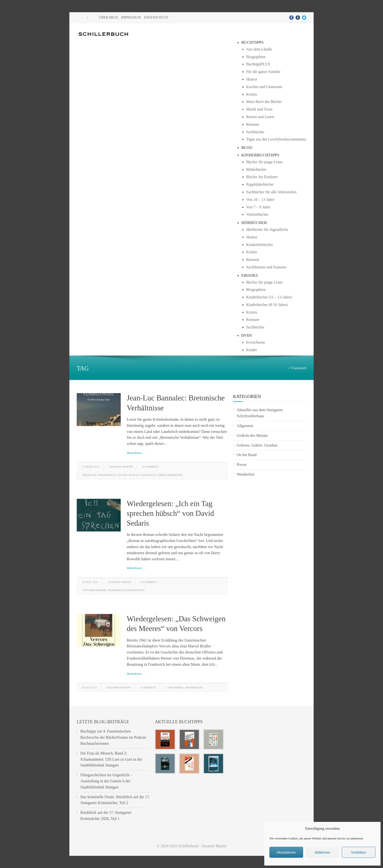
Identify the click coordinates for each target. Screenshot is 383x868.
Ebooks (250, 275)
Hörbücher (254, 223)
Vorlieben (359, 852)
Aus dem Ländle (259, 49)
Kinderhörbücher (260, 245)
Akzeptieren (286, 852)
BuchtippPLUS (258, 64)
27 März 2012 (91, 467)
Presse (242, 465)
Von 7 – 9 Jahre (258, 207)
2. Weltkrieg (175, 687)
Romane (253, 124)
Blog (247, 148)
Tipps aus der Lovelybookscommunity (276, 139)
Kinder (252, 350)
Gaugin (122, 475)
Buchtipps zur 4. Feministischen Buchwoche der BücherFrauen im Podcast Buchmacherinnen (113, 737)
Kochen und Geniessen (264, 87)
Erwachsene (256, 342)
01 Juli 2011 (90, 687)
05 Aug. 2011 (90, 582)
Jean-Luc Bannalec (143, 475)
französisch (135, 590)
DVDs (247, 335)
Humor (252, 79)
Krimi (162, 475)
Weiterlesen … (136, 453)
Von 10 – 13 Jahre (260, 199)
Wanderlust (245, 474)
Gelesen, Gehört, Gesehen (257, 445)
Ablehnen (322, 852)
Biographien (256, 57)
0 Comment (150, 467)
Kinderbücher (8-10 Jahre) (267, 305)
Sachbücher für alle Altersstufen (271, 192)
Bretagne (90, 475)
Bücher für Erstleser (262, 177)
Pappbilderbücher (260, 184)
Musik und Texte (259, 109)
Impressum (131, 17)
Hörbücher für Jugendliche (267, 230)
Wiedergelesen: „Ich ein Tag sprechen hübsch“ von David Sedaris (170, 513)
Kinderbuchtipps (260, 155)
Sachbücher (255, 132)
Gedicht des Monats (252, 435)
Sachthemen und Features (266, 267)
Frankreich (106, 475)
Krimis (252, 94)
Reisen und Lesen (260, 117)
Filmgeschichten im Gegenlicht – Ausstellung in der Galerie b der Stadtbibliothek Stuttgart (106, 781)
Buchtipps (253, 42)
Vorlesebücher (257, 214)
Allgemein (245, 426)
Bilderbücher (256, 169)
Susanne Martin (121, 467)
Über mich (108, 17)
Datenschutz (156, 17)
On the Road (247, 455)
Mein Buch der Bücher (264, 102)
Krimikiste (175, 475)
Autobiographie (94, 590)
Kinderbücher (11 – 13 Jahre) (269, 297)
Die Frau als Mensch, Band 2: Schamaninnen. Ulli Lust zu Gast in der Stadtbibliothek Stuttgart (111, 759)
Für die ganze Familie (263, 72)
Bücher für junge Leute (264, 162)
